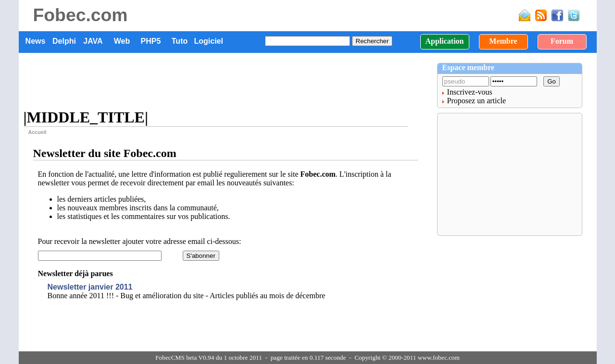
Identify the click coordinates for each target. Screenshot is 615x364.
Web (122, 41)
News (36, 41)
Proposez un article (477, 101)
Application (444, 41)
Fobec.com (81, 15)
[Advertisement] (228, 82)
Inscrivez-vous (470, 92)
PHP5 (151, 41)
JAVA (93, 41)
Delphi (64, 41)
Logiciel (209, 41)
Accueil (38, 132)
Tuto (180, 41)
